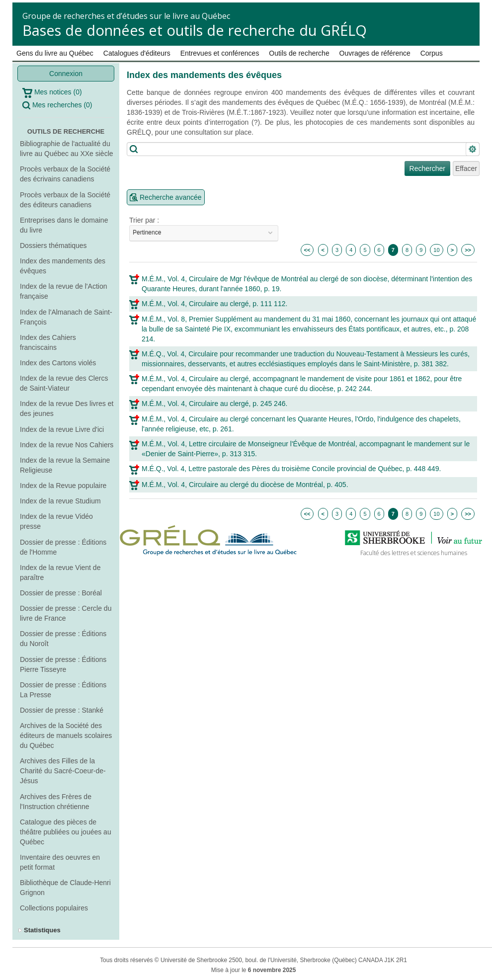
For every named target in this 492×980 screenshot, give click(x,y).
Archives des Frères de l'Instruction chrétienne (56, 802)
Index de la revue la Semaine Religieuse (65, 465)
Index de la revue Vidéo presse (56, 521)
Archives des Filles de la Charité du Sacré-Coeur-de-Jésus (63, 771)
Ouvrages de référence (375, 53)
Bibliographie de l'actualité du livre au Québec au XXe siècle (67, 149)
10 (436, 250)
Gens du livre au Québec (55, 53)
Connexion (66, 74)
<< (307, 250)
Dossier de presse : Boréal (61, 593)
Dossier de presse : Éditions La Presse (63, 690)
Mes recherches (57, 105)
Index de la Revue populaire (63, 486)
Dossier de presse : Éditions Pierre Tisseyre (63, 664)
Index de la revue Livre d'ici (62, 429)
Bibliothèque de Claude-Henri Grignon (65, 888)
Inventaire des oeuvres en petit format (60, 862)
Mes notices (52, 93)
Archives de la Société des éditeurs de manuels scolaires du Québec (66, 735)
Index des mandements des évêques (63, 266)
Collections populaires (54, 908)
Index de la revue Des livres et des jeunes (67, 408)
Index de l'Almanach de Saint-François (66, 317)
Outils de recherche (299, 53)
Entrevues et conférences (220, 53)
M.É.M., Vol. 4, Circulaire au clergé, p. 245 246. (214, 404)
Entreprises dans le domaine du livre (64, 225)
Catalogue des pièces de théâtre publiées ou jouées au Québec (66, 832)
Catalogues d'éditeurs (137, 53)
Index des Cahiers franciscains (48, 342)
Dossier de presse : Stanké (62, 710)
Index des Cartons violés (58, 363)
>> (468, 250)
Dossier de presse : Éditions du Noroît (63, 639)
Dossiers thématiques (53, 245)
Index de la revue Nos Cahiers (67, 445)
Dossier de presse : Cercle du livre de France (66, 613)
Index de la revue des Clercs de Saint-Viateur (64, 383)
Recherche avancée (171, 197)
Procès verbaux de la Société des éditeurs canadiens (65, 200)
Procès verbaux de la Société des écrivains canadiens (65, 174)
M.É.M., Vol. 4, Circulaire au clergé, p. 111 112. (214, 304)
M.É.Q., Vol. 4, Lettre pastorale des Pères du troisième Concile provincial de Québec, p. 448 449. (291, 469)
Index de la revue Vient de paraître (60, 572)
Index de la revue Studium (60, 501)
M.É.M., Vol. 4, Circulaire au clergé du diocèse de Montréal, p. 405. (245, 485)
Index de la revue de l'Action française (63, 291)
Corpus (432, 53)
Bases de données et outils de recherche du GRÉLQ (195, 30)
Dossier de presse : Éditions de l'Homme (63, 547)
